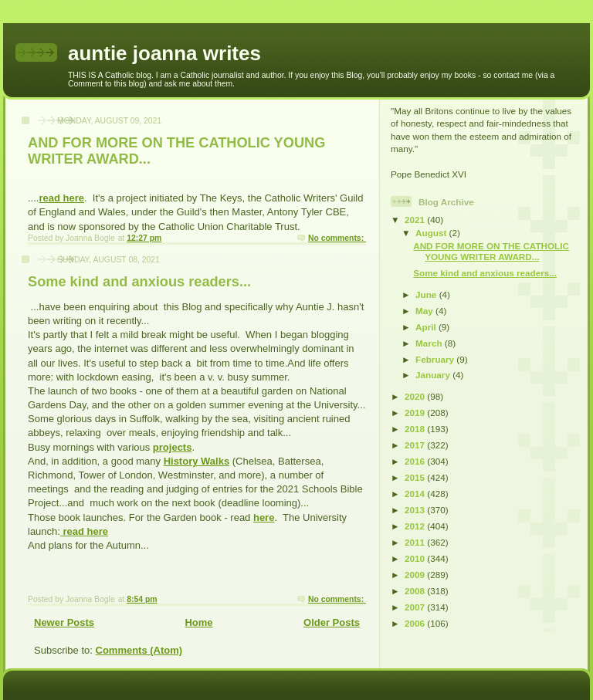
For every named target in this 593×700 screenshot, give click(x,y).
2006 (416, 623)
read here (61, 198)
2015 (416, 477)
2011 (416, 542)
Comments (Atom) (139, 650)
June (427, 294)
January (434, 375)
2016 (416, 461)
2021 (416, 220)
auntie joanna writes (164, 53)
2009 (416, 575)
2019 (416, 413)
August (432, 233)
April (427, 327)
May (425, 311)
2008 (416, 591)
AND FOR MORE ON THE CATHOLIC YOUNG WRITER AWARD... (491, 251)
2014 (416, 494)
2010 (416, 558)
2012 (416, 526)
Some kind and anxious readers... (139, 282)
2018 (416, 429)
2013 (416, 510)
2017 (416, 445)
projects (173, 447)
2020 (416, 396)
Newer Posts (64, 622)
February (436, 359)
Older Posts (332, 622)
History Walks (197, 461)
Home (198, 622)
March (430, 343)
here (264, 517)
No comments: (337, 238)
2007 (416, 607)
